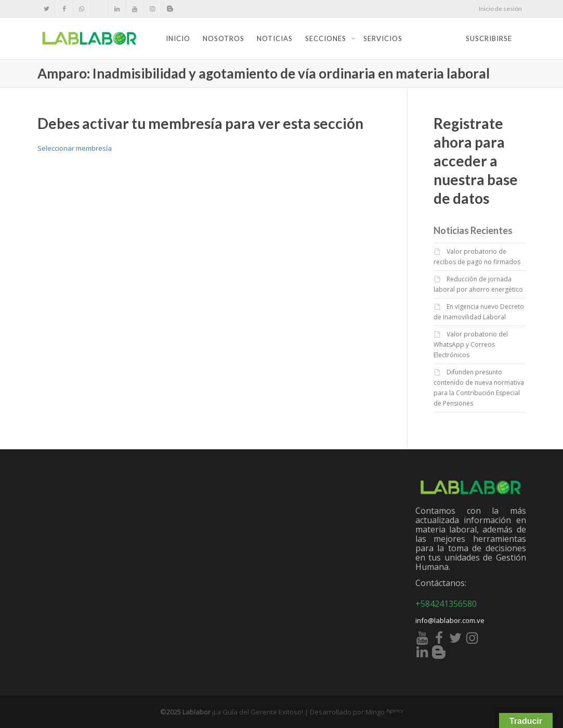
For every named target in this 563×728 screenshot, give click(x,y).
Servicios (383, 38)
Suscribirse (489, 38)
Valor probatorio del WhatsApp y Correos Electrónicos (471, 344)
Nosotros (224, 38)
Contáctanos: (441, 583)
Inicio (178, 38)
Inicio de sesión (500, 9)
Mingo (384, 712)
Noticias (275, 38)
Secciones (327, 38)
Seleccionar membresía (75, 148)
